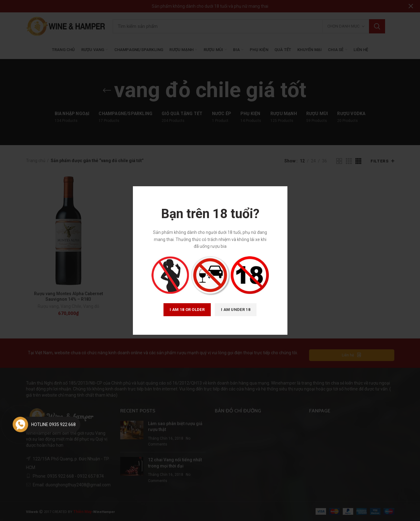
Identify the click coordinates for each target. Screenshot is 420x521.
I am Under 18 (236, 310)
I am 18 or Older (187, 310)
